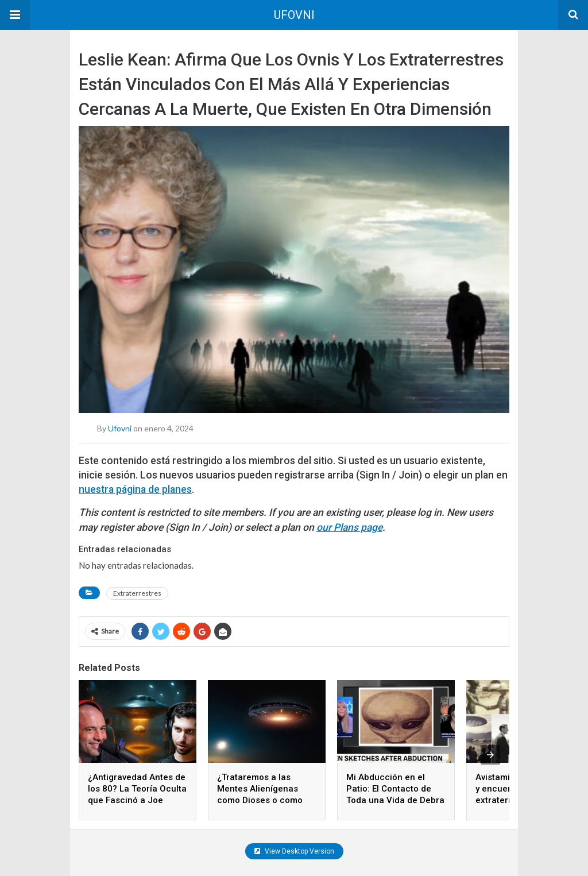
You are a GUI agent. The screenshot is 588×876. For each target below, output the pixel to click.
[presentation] (490, 755)
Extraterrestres (137, 593)
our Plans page (349, 527)
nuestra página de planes (135, 489)
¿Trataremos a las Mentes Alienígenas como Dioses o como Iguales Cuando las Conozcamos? (260, 800)
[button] (15, 15)
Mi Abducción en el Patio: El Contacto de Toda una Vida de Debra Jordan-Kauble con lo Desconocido (395, 800)
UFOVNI (294, 15)
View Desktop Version (294, 851)
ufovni (120, 428)
